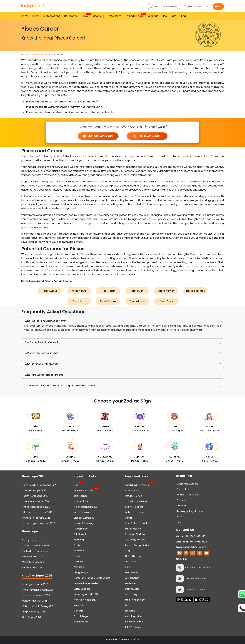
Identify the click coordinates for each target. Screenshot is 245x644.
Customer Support (187, 484)
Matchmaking (52, 16)
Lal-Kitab (130, 611)
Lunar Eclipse (81, 501)
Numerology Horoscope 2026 (39, 523)
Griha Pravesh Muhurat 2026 (38, 590)
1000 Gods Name (135, 627)
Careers (181, 500)
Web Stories (132, 572)
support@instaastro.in (196, 547)
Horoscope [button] (71, 16)
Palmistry (79, 567)
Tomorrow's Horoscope (35, 546)
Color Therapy (133, 556)
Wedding (79, 540)
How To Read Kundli (136, 523)
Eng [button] (184, 16)
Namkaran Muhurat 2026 (36, 595)
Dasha (129, 605)
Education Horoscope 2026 (37, 512)
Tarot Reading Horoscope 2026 (40, 485)
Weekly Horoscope (32, 557)
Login (218, 6)
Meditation (131, 562)
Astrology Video (134, 616)
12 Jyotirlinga (81, 616)
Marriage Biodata (135, 534)
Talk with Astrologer (136, 501)
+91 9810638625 (191, 542)
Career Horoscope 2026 (35, 501)
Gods (77, 556)
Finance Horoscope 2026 (36, 507)
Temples (79, 562)
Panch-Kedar (81, 622)
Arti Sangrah (132, 578)
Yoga (128, 551)
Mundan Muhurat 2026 (35, 601)
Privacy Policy (184, 489)
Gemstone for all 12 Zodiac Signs (92, 578)
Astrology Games (84, 490)
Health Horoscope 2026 (35, 496)
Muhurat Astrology (84, 523)
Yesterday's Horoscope (35, 551)
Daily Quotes (132, 589)
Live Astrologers (134, 507)
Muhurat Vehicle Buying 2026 (38, 606)
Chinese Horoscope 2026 (36, 518)
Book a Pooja (133, 490)
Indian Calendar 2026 (86, 507)
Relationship (80, 534)
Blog (164, 16)
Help (179, 522)
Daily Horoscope (134, 512)
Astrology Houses (135, 540)
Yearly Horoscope (32, 567)
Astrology (79, 551)
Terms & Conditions (188, 495)
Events (180, 517)
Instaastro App (134, 496)
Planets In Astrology (85, 600)
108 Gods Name (134, 622)
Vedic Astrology (83, 512)
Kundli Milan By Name (137, 485)
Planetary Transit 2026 (86, 594)
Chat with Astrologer (164, 6)
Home (25, 16)
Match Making (133, 529)
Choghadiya (81, 572)
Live (86, 15)
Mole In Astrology (135, 600)
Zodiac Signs (37, 55)
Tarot (174, 16)
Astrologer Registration (190, 511)
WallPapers (131, 583)
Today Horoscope (32, 540)
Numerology (81, 529)
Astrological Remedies (86, 583)
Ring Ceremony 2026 (34, 612)
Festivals (78, 545)
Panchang (98, 16)
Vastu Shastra (82, 589)
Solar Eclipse (81, 496)
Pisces (50, 55)
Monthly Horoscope (33, 562)
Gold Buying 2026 (32, 617)
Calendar (152, 16)
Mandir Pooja (135, 15)
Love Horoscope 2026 (34, 490)
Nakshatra (79, 605)
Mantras (78, 611)
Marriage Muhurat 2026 (35, 584)
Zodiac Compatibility (137, 545)
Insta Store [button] (115, 16)
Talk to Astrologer (196, 6)
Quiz (76, 485)
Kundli (36, 16)
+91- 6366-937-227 (195, 536)
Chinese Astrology (84, 518)
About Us (182, 506)
